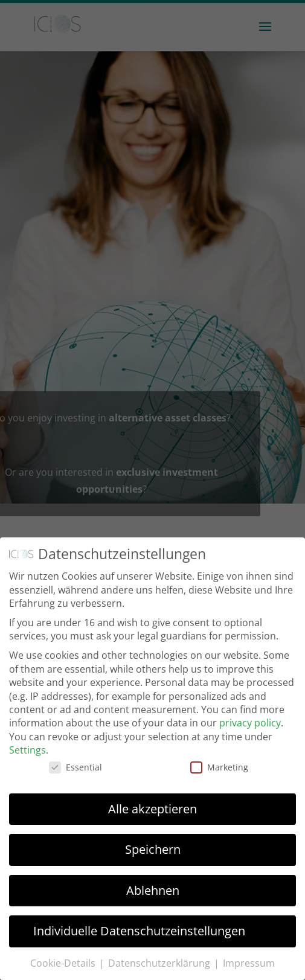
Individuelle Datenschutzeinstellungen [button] (139, 931)
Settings (27, 750)
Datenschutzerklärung (160, 963)
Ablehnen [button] (153, 890)
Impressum (249, 963)
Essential (75, 767)
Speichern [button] (153, 849)
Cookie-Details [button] (64, 963)
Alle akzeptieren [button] (152, 809)
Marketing (219, 767)
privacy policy (250, 723)
